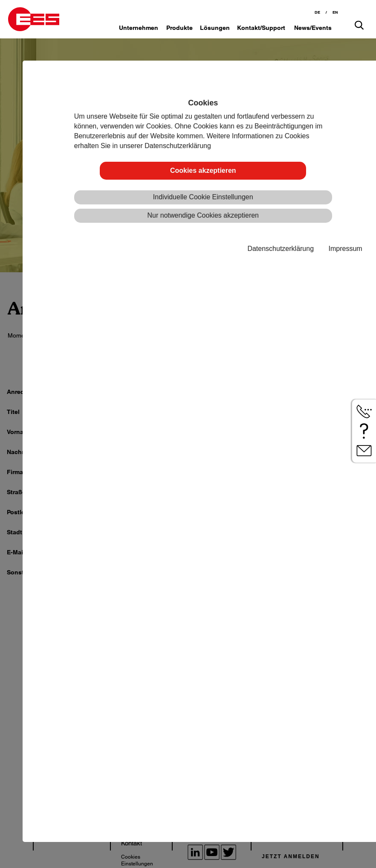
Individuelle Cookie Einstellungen (203, 197)
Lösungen (215, 28)
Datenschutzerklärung (281, 249)
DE (317, 12)
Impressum (346, 249)
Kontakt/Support (261, 28)
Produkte (179, 28)
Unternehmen (139, 28)
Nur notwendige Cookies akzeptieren (203, 215)
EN (335, 12)
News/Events (313, 28)
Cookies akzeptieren (203, 170)
